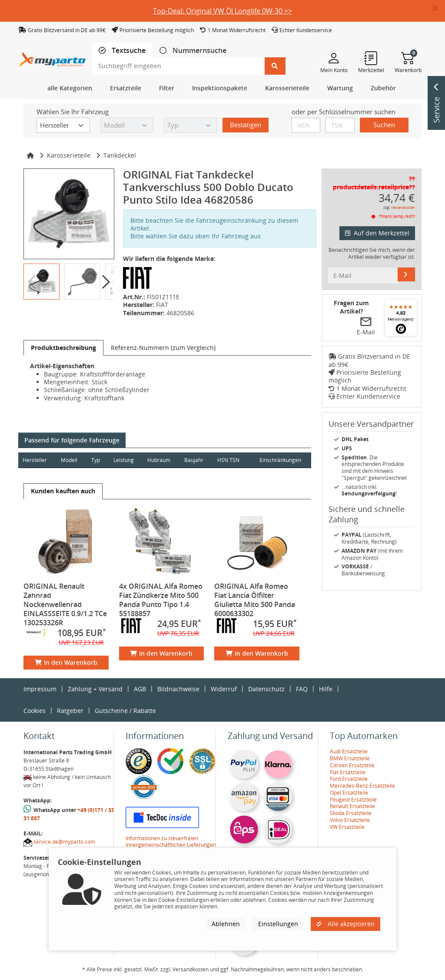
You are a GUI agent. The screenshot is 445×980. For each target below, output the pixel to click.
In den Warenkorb (66, 662)
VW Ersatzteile (347, 827)
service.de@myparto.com (64, 842)
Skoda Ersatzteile (351, 813)
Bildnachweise (178, 689)
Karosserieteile (69, 155)
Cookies (35, 711)
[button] (439, 9)
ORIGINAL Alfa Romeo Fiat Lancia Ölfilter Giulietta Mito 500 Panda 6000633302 (255, 600)
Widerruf (224, 689)
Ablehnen (226, 924)
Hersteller (35, 460)
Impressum (40, 689)
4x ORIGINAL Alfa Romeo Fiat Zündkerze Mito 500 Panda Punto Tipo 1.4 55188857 (161, 600)
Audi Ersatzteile (349, 751)
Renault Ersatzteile (352, 806)
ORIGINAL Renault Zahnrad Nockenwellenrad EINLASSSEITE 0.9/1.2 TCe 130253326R (65, 604)
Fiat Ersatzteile (348, 772)
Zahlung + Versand (95, 689)
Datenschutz (266, 689)
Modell (70, 460)
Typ (96, 460)
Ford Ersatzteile (349, 779)
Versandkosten (403, 207)
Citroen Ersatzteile (352, 765)
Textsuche (128, 51)
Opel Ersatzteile (349, 793)
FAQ (302, 689)
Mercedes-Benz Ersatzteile (362, 786)
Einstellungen (278, 924)
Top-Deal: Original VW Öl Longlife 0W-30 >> (222, 11)
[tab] (122, 51)
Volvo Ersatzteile (350, 820)
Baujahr (196, 460)
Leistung (125, 460)
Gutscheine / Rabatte (125, 711)
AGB (140, 689)
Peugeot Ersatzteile (353, 800)
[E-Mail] (406, 274)
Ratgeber (70, 711)
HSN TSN (230, 460)
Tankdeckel (120, 155)
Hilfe (326, 689)
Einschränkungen (280, 460)
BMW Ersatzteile (350, 758)
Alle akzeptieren (345, 924)
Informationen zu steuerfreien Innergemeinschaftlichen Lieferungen (171, 842)
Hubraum (160, 460)
